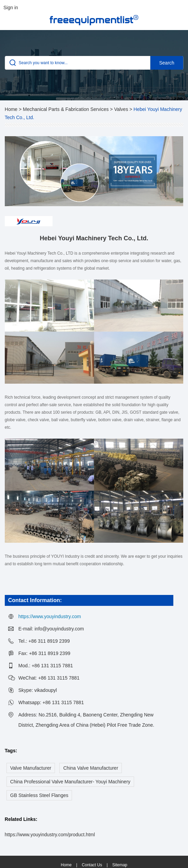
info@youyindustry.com (59, 629)
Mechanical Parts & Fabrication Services (66, 109)
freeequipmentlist (94, 20)
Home (11, 109)
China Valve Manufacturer (91, 768)
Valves (121, 109)
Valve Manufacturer (31, 768)
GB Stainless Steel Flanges (39, 795)
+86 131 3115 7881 (63, 702)
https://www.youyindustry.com (50, 616)
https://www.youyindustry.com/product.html (50, 835)
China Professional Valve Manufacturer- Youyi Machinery (70, 782)
